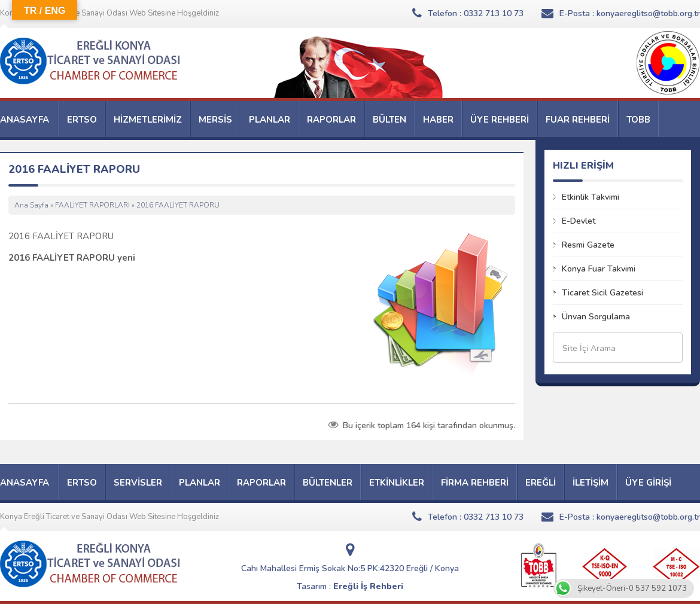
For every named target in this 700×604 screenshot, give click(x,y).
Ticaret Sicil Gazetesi (602, 293)
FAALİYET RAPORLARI (92, 205)
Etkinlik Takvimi (591, 197)
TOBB (638, 120)
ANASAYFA (25, 120)
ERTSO (82, 120)
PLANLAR (270, 120)
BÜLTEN (389, 120)
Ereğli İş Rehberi (368, 586)
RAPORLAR (331, 120)
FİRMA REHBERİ (475, 483)
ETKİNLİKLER (397, 483)
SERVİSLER (138, 483)
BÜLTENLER (328, 483)
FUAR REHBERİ (578, 120)
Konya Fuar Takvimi (599, 269)
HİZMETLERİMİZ (148, 120)
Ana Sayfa (31, 205)
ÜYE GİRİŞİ (648, 483)
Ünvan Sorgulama (596, 317)
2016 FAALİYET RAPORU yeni (72, 258)
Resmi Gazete (588, 245)
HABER (438, 120)
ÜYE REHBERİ (500, 120)
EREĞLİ (541, 483)
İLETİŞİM (591, 483)
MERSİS (215, 120)
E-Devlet (579, 221)
